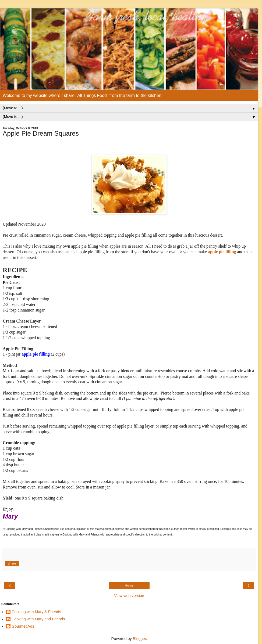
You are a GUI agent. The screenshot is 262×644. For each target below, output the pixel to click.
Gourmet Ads (23, 626)
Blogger (139, 639)
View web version (129, 596)
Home (129, 585)
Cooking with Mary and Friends (38, 619)
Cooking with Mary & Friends (36, 612)
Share (12, 563)
